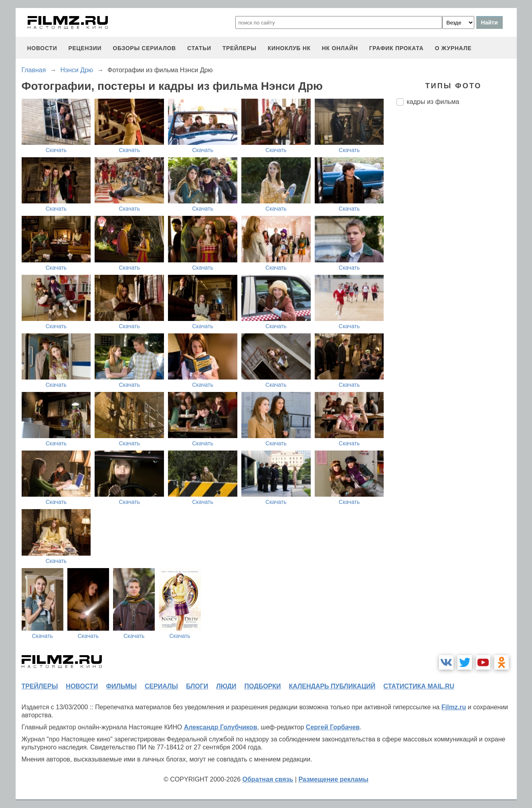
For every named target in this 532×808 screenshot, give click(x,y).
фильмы (121, 686)
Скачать (56, 150)
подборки (263, 686)
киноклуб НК (289, 48)
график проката (396, 48)
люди (226, 686)
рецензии (85, 48)
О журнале (453, 48)
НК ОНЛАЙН (340, 48)
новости (42, 48)
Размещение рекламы (333, 779)
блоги (197, 686)
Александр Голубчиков (221, 727)
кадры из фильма (433, 102)
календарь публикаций (332, 686)
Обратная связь (268, 779)
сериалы (161, 686)
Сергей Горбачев (333, 727)
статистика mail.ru (419, 686)
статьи (199, 48)
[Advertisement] (457, 246)
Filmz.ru (454, 707)
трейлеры (240, 48)
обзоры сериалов (144, 48)
